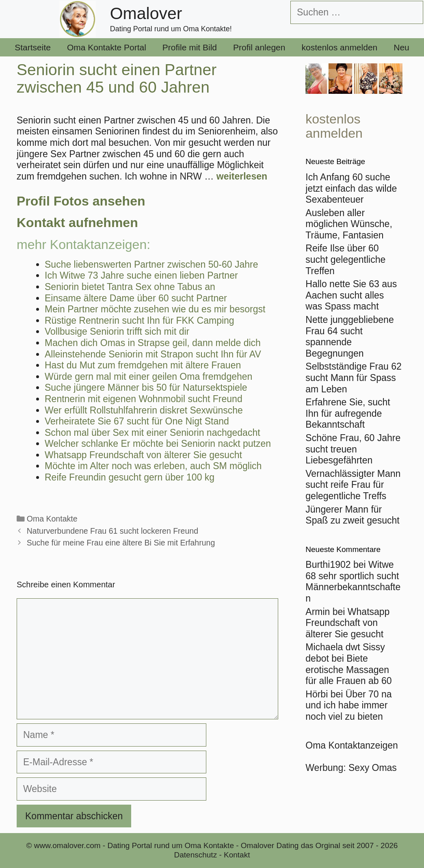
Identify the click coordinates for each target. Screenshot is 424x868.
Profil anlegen (259, 47)
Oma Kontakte (52, 519)
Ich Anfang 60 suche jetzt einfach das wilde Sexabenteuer (351, 188)
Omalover (146, 13)
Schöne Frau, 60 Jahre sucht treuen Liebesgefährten (353, 449)
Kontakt (237, 855)
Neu (401, 47)
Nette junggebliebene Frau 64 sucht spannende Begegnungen (349, 337)
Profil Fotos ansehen (81, 201)
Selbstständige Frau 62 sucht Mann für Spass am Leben (354, 378)
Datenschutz (196, 855)
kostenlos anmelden (339, 47)
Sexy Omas (373, 768)
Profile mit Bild (190, 47)
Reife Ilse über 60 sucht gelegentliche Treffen (345, 259)
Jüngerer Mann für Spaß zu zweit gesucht (352, 515)
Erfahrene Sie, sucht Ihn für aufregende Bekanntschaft (348, 413)
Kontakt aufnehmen (77, 223)
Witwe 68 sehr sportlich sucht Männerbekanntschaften (353, 581)
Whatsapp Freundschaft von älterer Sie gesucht (347, 623)
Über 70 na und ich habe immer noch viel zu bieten (348, 705)
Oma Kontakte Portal (107, 47)
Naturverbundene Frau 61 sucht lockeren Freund (112, 531)
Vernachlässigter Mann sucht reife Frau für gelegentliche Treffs (353, 485)
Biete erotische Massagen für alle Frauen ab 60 (348, 670)
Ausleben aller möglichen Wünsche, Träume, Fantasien (349, 224)
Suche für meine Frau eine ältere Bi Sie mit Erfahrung (121, 543)
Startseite (33, 47)
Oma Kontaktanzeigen (352, 745)
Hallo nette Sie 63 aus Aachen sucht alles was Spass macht (351, 295)
